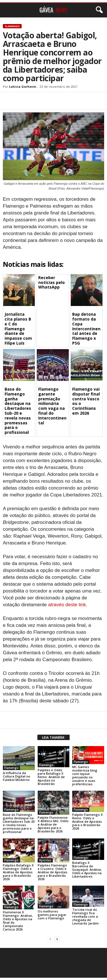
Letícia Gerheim (23, 87)
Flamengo (12, 26)
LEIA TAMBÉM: (53, 737)
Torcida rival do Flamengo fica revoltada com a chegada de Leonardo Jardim (85, 916)
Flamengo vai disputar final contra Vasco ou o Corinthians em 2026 (86, 401)
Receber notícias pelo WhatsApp (52, 282)
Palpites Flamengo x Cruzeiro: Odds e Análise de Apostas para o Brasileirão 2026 (53, 872)
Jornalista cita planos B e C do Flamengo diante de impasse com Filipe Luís (18, 329)
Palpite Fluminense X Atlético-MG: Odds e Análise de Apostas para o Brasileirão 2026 (53, 824)
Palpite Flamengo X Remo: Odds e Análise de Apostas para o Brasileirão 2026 (87, 821)
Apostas (45, 860)
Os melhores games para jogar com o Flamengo (52, 915)
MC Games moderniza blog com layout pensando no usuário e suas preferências (85, 775)
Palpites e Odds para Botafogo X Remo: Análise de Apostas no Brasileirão (51, 777)
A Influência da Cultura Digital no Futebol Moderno (17, 776)
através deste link (67, 605)
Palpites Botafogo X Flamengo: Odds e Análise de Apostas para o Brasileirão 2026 (18, 872)
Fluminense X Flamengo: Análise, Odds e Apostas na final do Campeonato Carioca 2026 (18, 921)
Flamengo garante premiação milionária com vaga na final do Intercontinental (52, 406)
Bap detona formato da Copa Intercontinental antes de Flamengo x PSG (86, 329)
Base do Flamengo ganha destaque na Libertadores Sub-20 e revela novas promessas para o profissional (18, 411)
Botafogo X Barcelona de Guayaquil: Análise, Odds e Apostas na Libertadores (87, 869)
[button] (98, 10)
